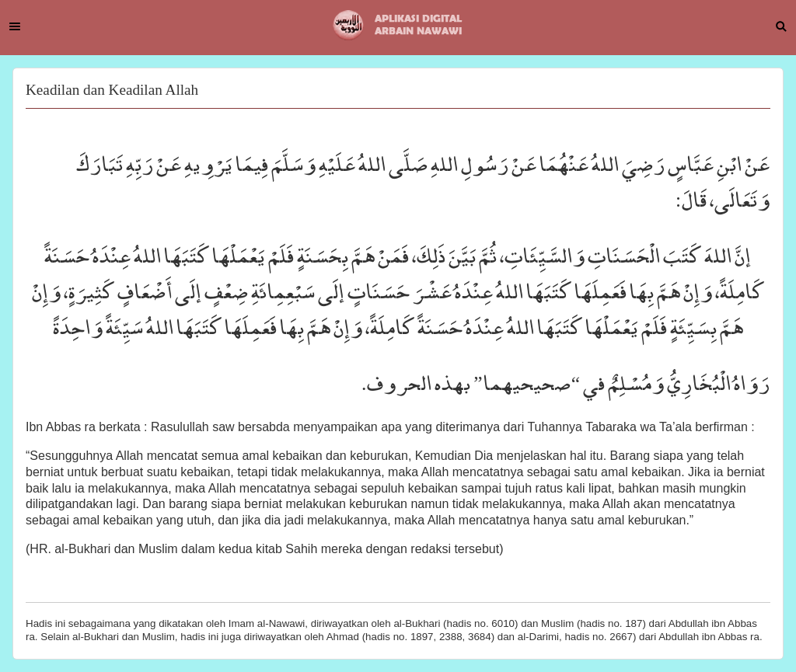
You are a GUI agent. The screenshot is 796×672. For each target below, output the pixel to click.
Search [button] (781, 26)
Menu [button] (15, 26)
